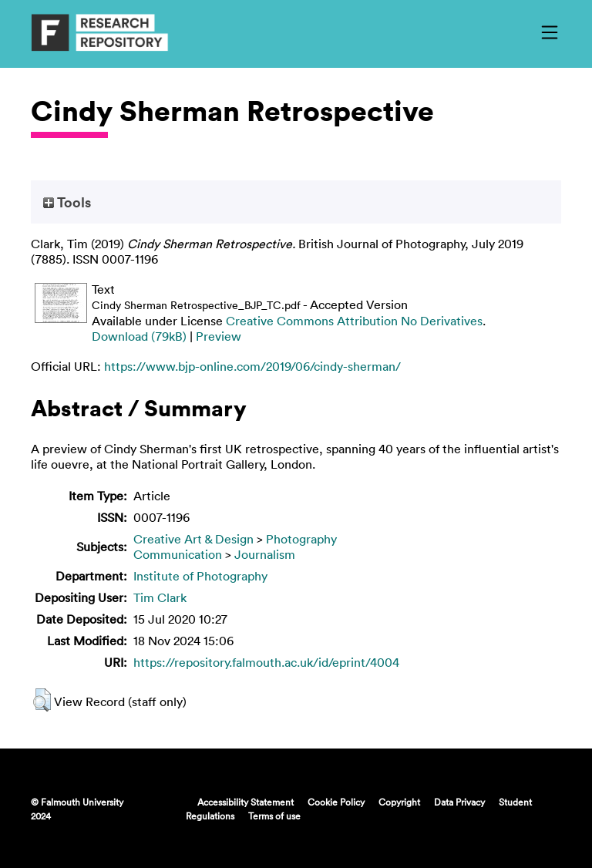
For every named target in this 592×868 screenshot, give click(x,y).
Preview (219, 336)
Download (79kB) (139, 336)
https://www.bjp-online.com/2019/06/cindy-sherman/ (252, 366)
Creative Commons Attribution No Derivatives (354, 321)
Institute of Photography (200, 576)
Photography (301, 539)
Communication (178, 554)
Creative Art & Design (193, 539)
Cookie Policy (336, 802)
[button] (42, 700)
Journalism (265, 554)
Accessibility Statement (246, 802)
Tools (67, 202)
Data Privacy (459, 802)
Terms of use (274, 816)
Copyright (399, 802)
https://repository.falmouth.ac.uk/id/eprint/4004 (266, 662)
